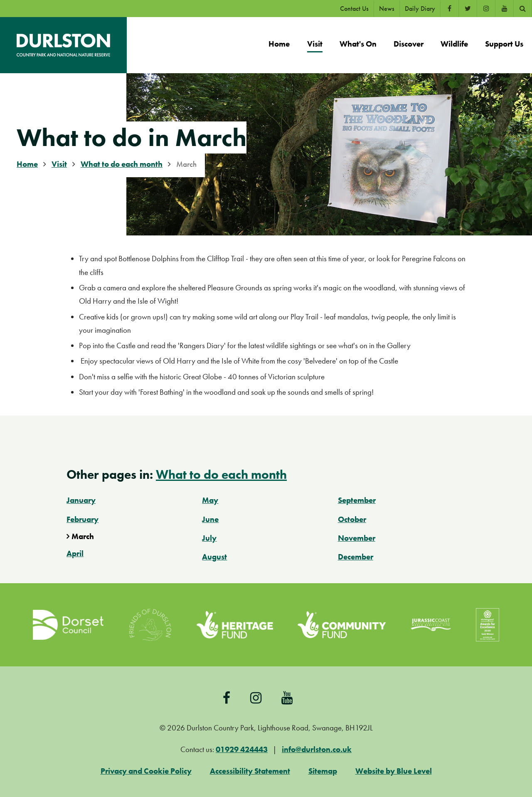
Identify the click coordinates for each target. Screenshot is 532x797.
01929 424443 (242, 749)
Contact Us (354, 9)
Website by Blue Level (394, 771)
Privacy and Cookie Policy (146, 771)
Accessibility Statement (250, 771)
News (387, 9)
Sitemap (323, 771)
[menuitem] (279, 45)
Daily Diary (420, 9)
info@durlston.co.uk (317, 749)
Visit (59, 164)
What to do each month (122, 164)
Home (27, 164)
